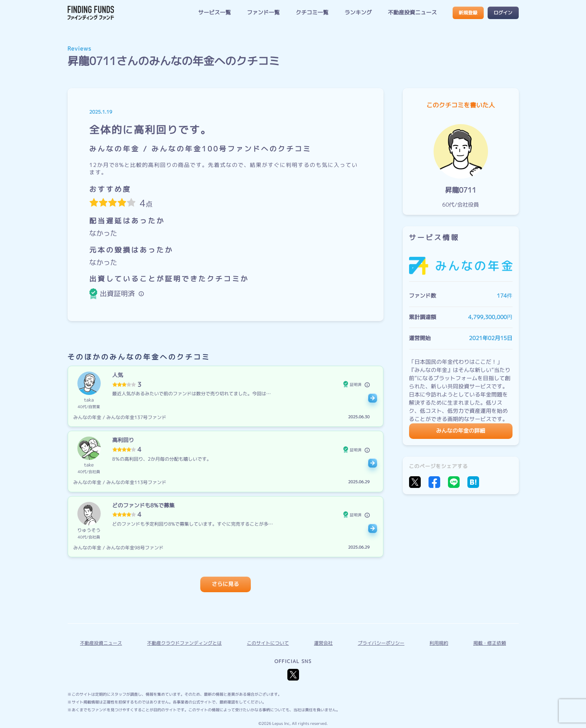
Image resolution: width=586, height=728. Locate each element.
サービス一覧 (214, 13)
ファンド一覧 (263, 13)
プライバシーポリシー (381, 643)
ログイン (503, 13)
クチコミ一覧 (312, 13)
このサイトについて (268, 643)
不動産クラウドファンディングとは (184, 643)
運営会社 (323, 643)
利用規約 (439, 643)
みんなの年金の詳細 (461, 431)
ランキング (358, 13)
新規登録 (468, 13)
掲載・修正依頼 (490, 643)
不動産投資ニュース (413, 13)
